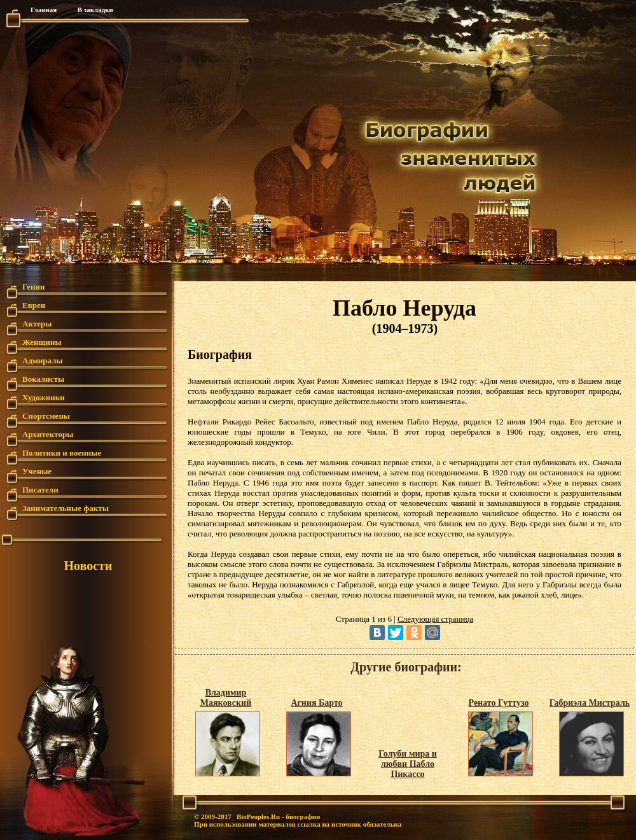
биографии (303, 816)
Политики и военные (62, 453)
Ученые (37, 471)
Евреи (34, 305)
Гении (34, 287)
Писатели (40, 490)
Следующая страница (435, 619)
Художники (44, 397)
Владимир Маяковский (226, 698)
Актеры (37, 324)
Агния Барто (316, 703)
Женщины (42, 342)
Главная (44, 10)
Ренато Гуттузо (499, 703)
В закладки (95, 10)
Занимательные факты (66, 508)
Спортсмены (46, 416)
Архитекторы (48, 434)
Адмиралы (43, 360)
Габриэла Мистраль (590, 703)
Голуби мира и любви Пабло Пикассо (408, 764)
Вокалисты (43, 379)
